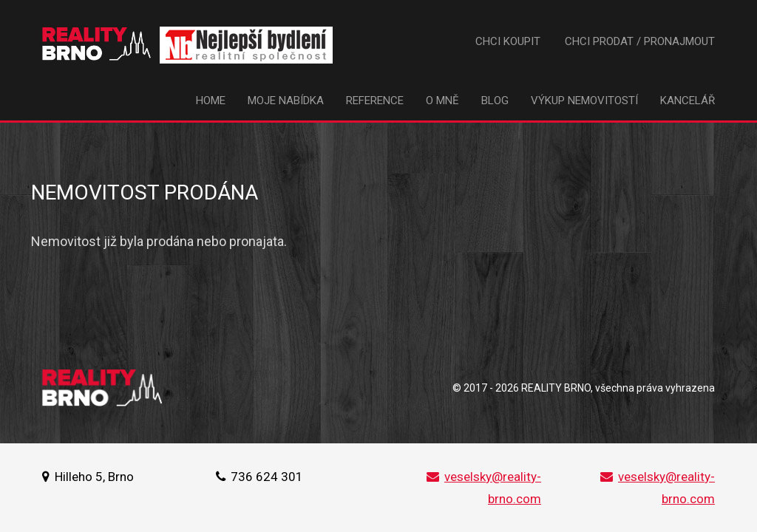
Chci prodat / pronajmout (640, 41)
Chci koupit (508, 41)
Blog (495, 100)
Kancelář (688, 100)
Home (211, 100)
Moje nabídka (286, 100)
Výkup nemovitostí (584, 100)
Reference (375, 100)
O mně (442, 100)
